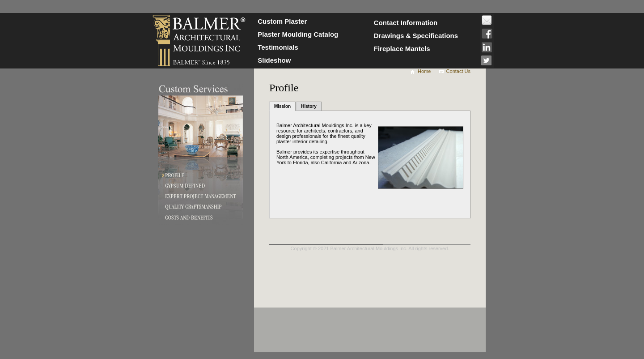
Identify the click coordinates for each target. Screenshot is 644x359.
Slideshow (274, 60)
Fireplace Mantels (402, 49)
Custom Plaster (282, 21)
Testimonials (278, 47)
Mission (282, 106)
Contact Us (458, 71)
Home (424, 71)
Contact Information (406, 23)
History (309, 106)
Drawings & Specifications (416, 36)
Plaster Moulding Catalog (298, 34)
